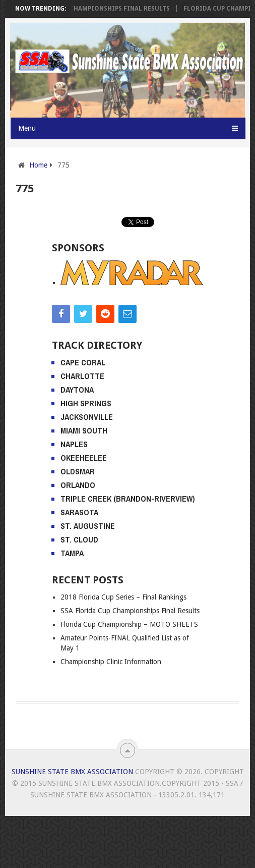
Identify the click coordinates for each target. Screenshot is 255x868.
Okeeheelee (84, 458)
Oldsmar (78, 471)
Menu (27, 128)
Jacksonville (87, 417)
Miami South (84, 430)
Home (38, 165)
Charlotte (82, 376)
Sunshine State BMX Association (72, 772)
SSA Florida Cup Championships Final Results (97, 9)
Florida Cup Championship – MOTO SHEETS (129, 624)
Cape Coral (83, 362)
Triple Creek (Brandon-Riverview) (128, 499)
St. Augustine (88, 526)
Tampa (72, 553)
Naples (74, 444)
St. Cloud (79, 539)
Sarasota (79, 512)
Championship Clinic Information (111, 662)
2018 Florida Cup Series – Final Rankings (123, 597)
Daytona (77, 390)
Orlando (78, 485)
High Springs (86, 403)
